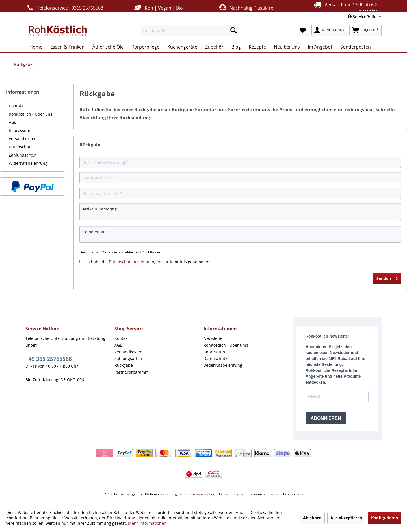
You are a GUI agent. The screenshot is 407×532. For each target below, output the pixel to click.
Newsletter (214, 338)
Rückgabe (124, 365)
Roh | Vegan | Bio (158, 8)
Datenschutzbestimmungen (135, 262)
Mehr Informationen (147, 523)
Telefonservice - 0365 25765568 (64, 8)
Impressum (20, 130)
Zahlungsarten (23, 155)
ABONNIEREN (326, 418)
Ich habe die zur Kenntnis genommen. (147, 262)
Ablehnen (312, 518)
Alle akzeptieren (346, 518)
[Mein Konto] (329, 30)
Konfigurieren (385, 518)
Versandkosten (23, 139)
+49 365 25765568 (49, 359)
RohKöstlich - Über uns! (31, 114)
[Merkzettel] (303, 30)
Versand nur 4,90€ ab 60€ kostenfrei (346, 8)
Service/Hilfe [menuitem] (363, 17)
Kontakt (16, 106)
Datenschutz (21, 147)
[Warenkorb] (365, 30)
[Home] (36, 47)
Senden (387, 278)
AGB (13, 122)
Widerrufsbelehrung (28, 163)
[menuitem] (190, 30)
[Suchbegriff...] (190, 30)
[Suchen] (233, 30)
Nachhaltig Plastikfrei (246, 8)
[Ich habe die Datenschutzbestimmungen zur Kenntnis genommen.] (81, 261)
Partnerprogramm (132, 372)
